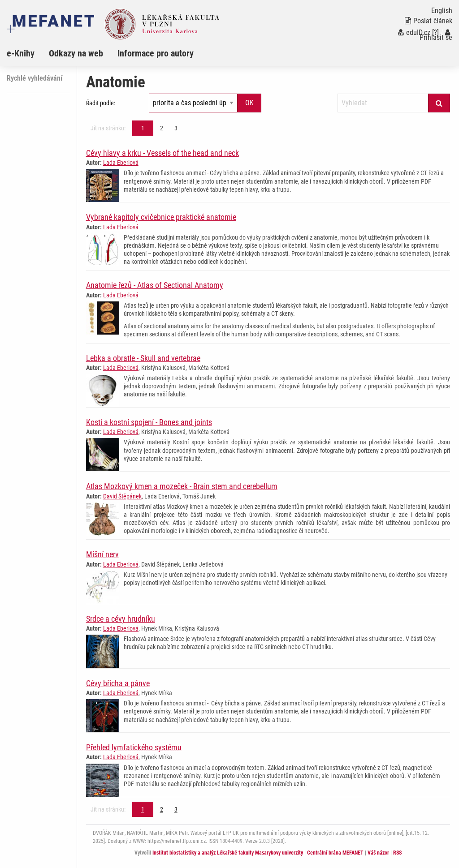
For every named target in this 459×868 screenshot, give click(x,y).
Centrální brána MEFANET (335, 853)
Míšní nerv (102, 554)
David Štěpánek (122, 496)
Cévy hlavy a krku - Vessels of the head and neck (162, 153)
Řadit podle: (101, 103)
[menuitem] (28, 53)
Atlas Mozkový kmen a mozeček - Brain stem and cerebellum (182, 486)
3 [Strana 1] (176, 128)
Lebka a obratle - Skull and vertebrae (143, 358)
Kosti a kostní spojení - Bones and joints (149, 422)
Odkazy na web (76, 53)
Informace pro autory (156, 53)
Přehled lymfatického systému (134, 747)
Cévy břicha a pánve (118, 683)
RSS (397, 853)
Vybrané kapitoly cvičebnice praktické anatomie (161, 217)
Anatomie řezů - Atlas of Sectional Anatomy (155, 285)
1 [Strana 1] (143, 128)
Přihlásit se (436, 35)
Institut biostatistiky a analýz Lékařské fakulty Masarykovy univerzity (228, 853)
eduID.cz (414, 32)
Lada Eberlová (121, 163)
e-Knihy (21, 53)
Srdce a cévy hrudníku (121, 619)
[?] (435, 32)
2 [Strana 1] (162, 128)
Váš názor (378, 853)
